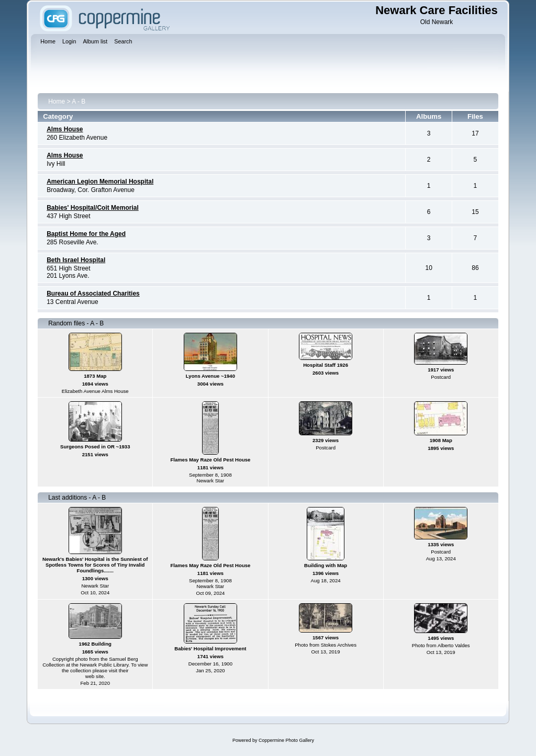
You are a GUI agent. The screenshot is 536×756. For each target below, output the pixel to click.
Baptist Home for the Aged (86, 234)
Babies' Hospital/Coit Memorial (93, 208)
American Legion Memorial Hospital (100, 182)
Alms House (65, 129)
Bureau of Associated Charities (93, 294)
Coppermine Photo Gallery (286, 740)
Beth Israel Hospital (76, 260)
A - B (79, 101)
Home (57, 101)
